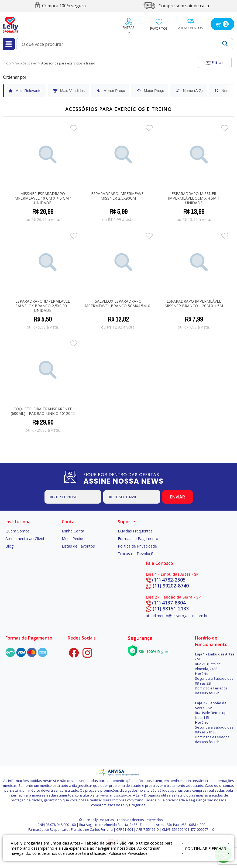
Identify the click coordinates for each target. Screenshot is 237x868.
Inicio (7, 63)
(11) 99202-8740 (167, 586)
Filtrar (215, 62)
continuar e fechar (205, 848)
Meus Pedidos (74, 539)
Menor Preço (111, 91)
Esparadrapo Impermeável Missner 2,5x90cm (118, 196)
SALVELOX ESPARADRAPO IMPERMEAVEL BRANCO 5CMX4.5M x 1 (118, 303)
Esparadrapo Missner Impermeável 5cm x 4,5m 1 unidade (194, 198)
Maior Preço (150, 91)
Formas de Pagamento (138, 539)
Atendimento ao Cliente (26, 539)
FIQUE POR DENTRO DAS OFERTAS (129, 478)
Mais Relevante (25, 91)
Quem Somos (18, 531)
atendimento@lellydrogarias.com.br (177, 616)
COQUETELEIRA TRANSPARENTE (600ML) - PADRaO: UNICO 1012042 (43, 411)
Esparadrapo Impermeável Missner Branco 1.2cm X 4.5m (194, 303)
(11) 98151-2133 (167, 609)
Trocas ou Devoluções (138, 554)
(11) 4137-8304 (166, 603)
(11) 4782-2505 (166, 580)
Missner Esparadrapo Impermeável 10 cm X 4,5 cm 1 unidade (43, 198)
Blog (9, 546)
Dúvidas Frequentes (135, 531)
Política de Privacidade (137, 546)
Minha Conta (73, 531)
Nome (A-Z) (189, 91)
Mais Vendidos (69, 91)
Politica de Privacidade (128, 853)
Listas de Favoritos (78, 546)
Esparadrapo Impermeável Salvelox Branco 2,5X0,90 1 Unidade (43, 306)
